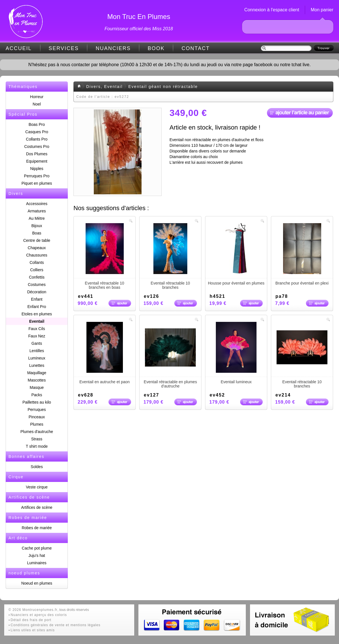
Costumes (37, 285)
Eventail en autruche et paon (105, 353)
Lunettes (37, 365)
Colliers (37, 270)
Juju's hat (37, 555)
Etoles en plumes (37, 314)
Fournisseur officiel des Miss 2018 (139, 29)
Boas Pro (37, 124)
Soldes (37, 467)
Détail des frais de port (31, 620)
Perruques (37, 410)
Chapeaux (37, 248)
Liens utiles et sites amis (33, 630)
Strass (37, 439)
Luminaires (37, 563)
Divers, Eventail (104, 87)
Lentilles (37, 351)
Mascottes (37, 380)
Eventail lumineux (236, 353)
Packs (37, 395)
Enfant (37, 299)
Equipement (37, 161)
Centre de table (37, 240)
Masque (37, 387)
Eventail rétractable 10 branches (170, 256)
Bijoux (37, 226)
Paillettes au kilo (37, 402)
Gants (37, 343)
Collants (37, 262)
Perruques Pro (37, 176)
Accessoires (37, 204)
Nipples (37, 169)
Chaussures (37, 255)
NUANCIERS (113, 48)
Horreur (37, 97)
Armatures (37, 211)
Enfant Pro (37, 307)
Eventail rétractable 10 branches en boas (105, 256)
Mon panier (322, 10)
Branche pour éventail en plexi (302, 254)
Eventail (37, 321)
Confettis (37, 277)
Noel (37, 104)
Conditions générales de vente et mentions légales (56, 625)
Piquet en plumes (37, 183)
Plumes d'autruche (37, 432)
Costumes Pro (37, 147)
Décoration (37, 292)
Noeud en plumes (37, 583)
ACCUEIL (19, 48)
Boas (37, 233)
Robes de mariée (37, 528)
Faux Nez (37, 336)
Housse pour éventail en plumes (236, 254)
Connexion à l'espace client (272, 10)
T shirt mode (37, 446)
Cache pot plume (37, 548)
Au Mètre (37, 218)
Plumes (37, 424)
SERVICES (64, 48)
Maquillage (37, 373)
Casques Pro (37, 132)
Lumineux (37, 358)
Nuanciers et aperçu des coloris (39, 615)
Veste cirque (37, 487)
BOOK (156, 48)
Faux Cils (37, 329)
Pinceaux (37, 417)
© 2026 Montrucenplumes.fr (33, 610)
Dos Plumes (37, 154)
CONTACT (196, 48)
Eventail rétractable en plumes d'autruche (170, 355)
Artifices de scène (37, 507)
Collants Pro (37, 139)
